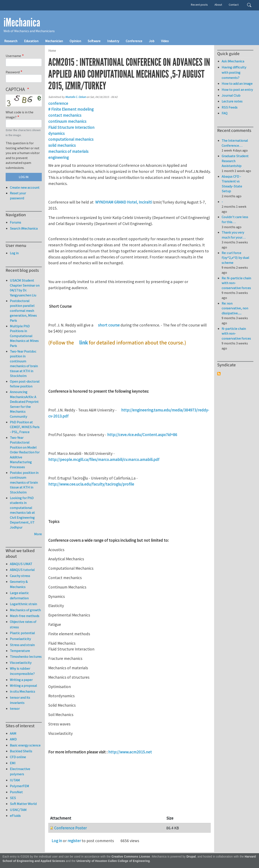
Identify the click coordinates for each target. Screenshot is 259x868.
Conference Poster (70, 828)
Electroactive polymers (20, 771)
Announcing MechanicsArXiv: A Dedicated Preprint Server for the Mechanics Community (24, 404)
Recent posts (199, 5)
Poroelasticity (20, 639)
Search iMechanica (24, 228)
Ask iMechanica (233, 61)
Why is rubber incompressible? (22, 671)
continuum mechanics (67, 121)
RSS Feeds (230, 107)
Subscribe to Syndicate (219, 374)
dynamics (56, 133)
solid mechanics (62, 145)
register (74, 841)
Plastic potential (22, 633)
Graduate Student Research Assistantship (235, 161)
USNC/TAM (18, 810)
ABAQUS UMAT (21, 564)
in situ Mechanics (22, 691)
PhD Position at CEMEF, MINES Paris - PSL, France (25, 427)
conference (58, 103)
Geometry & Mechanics (19, 584)
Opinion (75, 41)
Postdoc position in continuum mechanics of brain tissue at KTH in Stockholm (24, 482)
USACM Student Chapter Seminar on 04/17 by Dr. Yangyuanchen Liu (25, 288)
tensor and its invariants (20, 700)
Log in (57, 841)
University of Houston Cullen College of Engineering (113, 861)
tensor (15, 709)
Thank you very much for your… (234, 235)
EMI (13, 763)
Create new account (25, 187)
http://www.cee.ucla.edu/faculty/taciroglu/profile (91, 484)
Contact (234, 5)
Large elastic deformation (19, 595)
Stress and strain (22, 645)
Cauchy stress (20, 576)
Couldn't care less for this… (235, 219)
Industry (113, 41)
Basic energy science (25, 745)
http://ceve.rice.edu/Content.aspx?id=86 (142, 435)
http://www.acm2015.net (130, 752)
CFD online (18, 757)
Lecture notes (232, 101)
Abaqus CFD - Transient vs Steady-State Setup (232, 184)
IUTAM (15, 780)
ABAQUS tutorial (22, 570)
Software (94, 41)
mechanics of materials (68, 151)
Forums (15, 222)
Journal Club (231, 95)
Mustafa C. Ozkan (76, 97)
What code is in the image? (20, 115)
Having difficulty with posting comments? (234, 72)
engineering (58, 157)
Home (52, 51)
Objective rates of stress (23, 624)
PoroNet (16, 792)
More (38, 534)
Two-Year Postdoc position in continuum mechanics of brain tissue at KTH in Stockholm (24, 364)
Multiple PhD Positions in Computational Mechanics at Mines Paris (24, 336)
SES (13, 798)
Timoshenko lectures (26, 657)
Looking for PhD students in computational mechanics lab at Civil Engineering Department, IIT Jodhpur (22, 513)
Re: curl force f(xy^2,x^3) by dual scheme (235, 258)
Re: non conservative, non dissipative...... (235, 308)
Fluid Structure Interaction (71, 127)
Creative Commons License (131, 857)
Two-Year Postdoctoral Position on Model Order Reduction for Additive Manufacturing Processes (25, 452)
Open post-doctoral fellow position (25, 384)
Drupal (191, 857)
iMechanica (22, 23)
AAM (13, 733)
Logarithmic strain (23, 604)
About (218, 5)
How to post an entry (237, 90)
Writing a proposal (23, 686)
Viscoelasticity (21, 663)
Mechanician (54, 41)
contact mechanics (65, 115)
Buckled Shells (21, 751)
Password (13, 72)
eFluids (15, 816)
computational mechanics (71, 139)
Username (13, 56)
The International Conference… (235, 143)
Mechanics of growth (25, 610)
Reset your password (18, 196)
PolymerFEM (19, 786)
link (83, 343)
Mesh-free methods (25, 616)
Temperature (20, 651)
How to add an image (237, 84)
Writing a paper (21, 680)
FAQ (225, 113)
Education (31, 41)
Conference (134, 41)
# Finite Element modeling (71, 109)
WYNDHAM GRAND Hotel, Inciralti (124, 202)
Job (152, 41)
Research (11, 41)
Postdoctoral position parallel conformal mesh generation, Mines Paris (23, 311)
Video (165, 41)
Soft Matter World (23, 804)
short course (109, 325)
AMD (13, 739)
